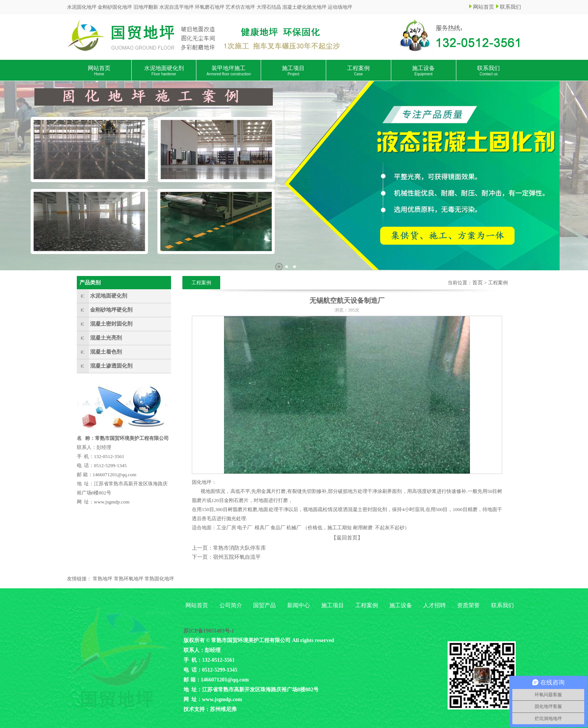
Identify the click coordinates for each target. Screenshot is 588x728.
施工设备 (423, 71)
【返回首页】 (347, 538)
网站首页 (484, 7)
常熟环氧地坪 (129, 579)
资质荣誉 (468, 605)
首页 (478, 283)
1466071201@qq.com (115, 475)
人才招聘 (434, 605)
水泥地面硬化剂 (164, 71)
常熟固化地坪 (159, 579)
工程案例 (358, 71)
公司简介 (231, 605)
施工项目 (293, 71)
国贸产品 (264, 605)
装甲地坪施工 (229, 71)
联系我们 (510, 7)
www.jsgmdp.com (112, 502)
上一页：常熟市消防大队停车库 (229, 548)
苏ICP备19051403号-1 (209, 631)
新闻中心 (299, 605)
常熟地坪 (103, 579)
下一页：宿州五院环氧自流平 (226, 557)
